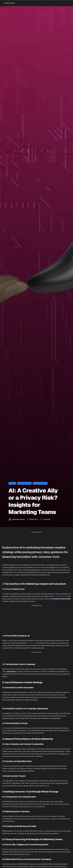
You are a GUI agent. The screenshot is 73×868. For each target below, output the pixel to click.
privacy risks (31, 643)
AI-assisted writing (61, 596)
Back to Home (9, 3)
